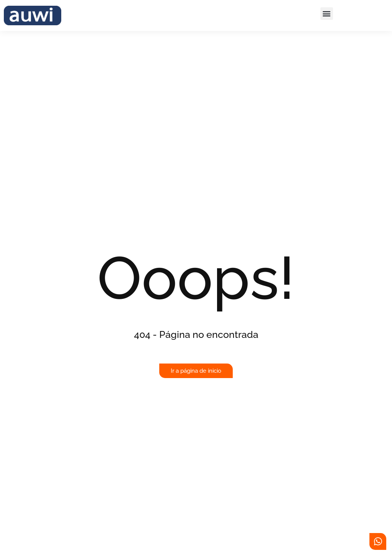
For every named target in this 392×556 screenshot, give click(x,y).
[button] (327, 14)
